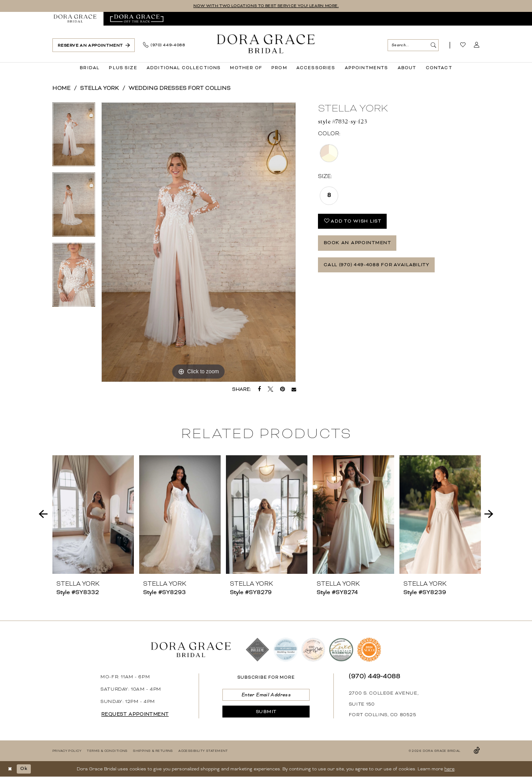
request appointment (135, 714)
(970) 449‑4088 (375, 676)
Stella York (100, 88)
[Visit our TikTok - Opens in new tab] (477, 751)
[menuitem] (75, 19)
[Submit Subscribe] (266, 712)
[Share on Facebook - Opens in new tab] (260, 389)
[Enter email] (266, 695)
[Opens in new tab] (137, 19)
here (449, 769)
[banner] (266, 44)
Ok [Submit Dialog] (24, 769)
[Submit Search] (433, 45)
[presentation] (93, 515)
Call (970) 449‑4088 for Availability (377, 265)
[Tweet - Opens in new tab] (270, 389)
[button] (477, 45)
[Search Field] (413, 45)
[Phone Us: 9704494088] (164, 45)
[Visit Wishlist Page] (463, 45)
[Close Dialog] (10, 769)
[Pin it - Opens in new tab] (283, 389)
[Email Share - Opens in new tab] (294, 389)
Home (61, 88)
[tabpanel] (74, 138)
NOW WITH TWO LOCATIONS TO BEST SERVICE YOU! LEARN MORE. (266, 6)
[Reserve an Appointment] (94, 45)
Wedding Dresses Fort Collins (180, 88)
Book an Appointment (357, 243)
